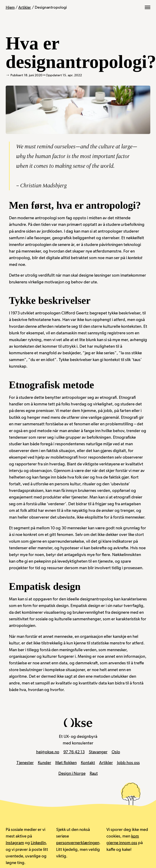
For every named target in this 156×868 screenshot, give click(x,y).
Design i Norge (72, 774)
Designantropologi (51, 8)
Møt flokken (66, 763)
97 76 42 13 (74, 752)
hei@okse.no (48, 752)
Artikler (25, 8)
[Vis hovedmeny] (148, 7)
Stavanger (98, 752)
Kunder (44, 763)
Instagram (15, 843)
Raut (94, 774)
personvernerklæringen (78, 843)
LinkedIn (38, 843)
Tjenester (25, 763)
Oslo (116, 752)
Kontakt (88, 763)
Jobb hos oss (128, 763)
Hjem (10, 8)
